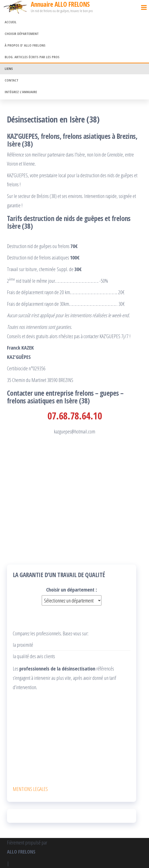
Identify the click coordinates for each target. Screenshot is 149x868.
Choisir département (22, 34)
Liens (9, 68)
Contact (12, 80)
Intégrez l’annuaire (21, 92)
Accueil (11, 22)
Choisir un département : (72, 589)
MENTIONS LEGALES (30, 789)
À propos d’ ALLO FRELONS (25, 45)
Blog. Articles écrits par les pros (32, 57)
